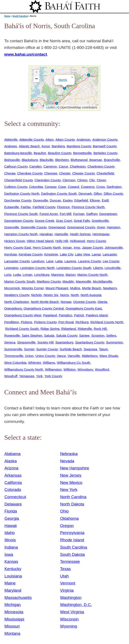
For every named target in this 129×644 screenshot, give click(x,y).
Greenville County (34, 227)
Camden (36, 166)
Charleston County (101, 166)
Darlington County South (59, 193)
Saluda (49, 335)
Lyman (28, 275)
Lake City (67, 254)
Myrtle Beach (92, 288)
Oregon (67, 526)
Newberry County (17, 295)
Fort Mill (65, 214)
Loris (8, 275)
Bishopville (12, 160)
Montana (12, 633)
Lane (50, 261)
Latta (59, 261)
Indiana (11, 547)
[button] (57, 103)
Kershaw (11, 254)
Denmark (85, 193)
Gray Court (64, 221)
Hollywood (77, 241)
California (13, 483)
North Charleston (17, 302)
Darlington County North (22, 193)
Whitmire (35, 363)
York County (53, 376)
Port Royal (66, 322)
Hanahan (46, 234)
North (75, 295)
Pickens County (45, 322)
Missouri (12, 626)
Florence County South (21, 214)
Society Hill (45, 342)
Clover (101, 180)
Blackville (47, 160)
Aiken (50, 139)
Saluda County (67, 335)
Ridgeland (68, 329)
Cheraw (10, 173)
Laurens (70, 261)
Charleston (78, 166)
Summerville (13, 349)
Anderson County (105, 139)
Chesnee (51, 173)
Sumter (29, 349)
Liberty (98, 268)
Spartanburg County (90, 342)
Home (7, 16)
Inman (67, 248)
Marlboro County (49, 281)
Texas (65, 569)
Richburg (82, 322)
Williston (70, 369)
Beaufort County (60, 153)
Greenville (12, 227)
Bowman (96, 160)
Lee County (111, 261)
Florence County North (88, 207)
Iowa (9, 554)
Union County (45, 356)
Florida (11, 511)
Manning (57, 275)
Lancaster (110, 254)
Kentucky (13, 569)
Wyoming (69, 626)
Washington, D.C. (76, 605)
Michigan (13, 605)
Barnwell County (105, 146)
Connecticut (15, 497)
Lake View (83, 254)
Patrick (79, 315)
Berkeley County (105, 153)
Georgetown (108, 214)
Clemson (69, 180)
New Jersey (71, 475)
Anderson (83, 139)
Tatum (103, 349)
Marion (71, 275)
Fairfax (26, 207)
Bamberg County (79, 146)
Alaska (11, 461)
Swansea (90, 349)
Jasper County (92, 248)
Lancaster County (17, 261)
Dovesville (40, 200)
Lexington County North (37, 268)
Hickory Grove (15, 241)
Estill (105, 200)
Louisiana (13, 576)
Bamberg (58, 146)
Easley (68, 200)
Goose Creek (45, 221)
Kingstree (51, 254)
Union (29, 356)
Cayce (63, 166)
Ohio (64, 511)
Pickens (27, 322)
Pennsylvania (72, 533)
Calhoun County (16, 166)
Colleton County (16, 187)
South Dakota (72, 554)
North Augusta (91, 295)
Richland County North (107, 322)
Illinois (10, 540)
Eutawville (12, 207)
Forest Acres (49, 214)
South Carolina (20, 16)
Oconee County (85, 302)
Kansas (11, 561)
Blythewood (79, 160)
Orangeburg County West (23, 315)
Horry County (96, 241)
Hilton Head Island (40, 241)
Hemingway (101, 234)
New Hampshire (75, 468)
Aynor (46, 146)
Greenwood (57, 227)
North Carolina (73, 497)
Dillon (98, 193)
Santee (84, 335)
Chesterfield (105, 173)
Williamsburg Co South (73, 363)
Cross (100, 187)
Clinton (82, 180)
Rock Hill (100, 329)
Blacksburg (30, 160)
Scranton (98, 335)
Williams (49, 363)
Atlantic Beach (29, 146)
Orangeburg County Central (44, 308)
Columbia (36, 187)
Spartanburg (64, 342)
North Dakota (72, 504)
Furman (79, 214)
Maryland (13, 590)
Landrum (38, 261)
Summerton (114, 342)
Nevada (67, 461)
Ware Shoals (109, 356)
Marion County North (92, 275)
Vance (61, 356)
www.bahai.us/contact (26, 54)
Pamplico (65, 315)
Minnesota (14, 612)
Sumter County (47, 349)
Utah (64, 576)
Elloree (95, 200)
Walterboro (90, 356)
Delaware (13, 504)
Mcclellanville (102, 281)
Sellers (111, 335)
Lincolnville (113, 268)
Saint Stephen (32, 335)
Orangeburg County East (84, 308)
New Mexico (71, 483)
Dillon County (113, 193)
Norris (63, 80)
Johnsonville (114, 248)
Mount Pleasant (57, 288)
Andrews (11, 146)
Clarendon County (48, 180)
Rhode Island (72, 540)
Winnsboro (85, 369)
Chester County (83, 173)
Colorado (13, 490)
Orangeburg (13, 308)
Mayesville (83, 281)
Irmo (77, 248)
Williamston (53, 369)
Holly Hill (62, 241)
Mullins (75, 288)
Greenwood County (81, 227)
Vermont (68, 583)
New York (69, 490)
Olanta (102, 302)
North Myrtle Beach (45, 302)
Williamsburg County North (24, 369)
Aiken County (65, 139)
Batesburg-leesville (18, 153)
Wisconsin (69, 619)
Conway (50, 187)
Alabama (13, 454)
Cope (62, 187)
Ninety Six (51, 295)
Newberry (110, 288)
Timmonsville (14, 356)
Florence (63, 207)
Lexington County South (74, 268)
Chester (65, 173)
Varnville (74, 356)
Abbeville (11, 139)
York (39, 376)
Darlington (114, 187)
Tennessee (70, 561)
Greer (101, 227)
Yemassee (27, 376)
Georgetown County (19, 221)
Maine (10, 583)
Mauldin (68, 281)
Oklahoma (69, 518)
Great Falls (82, 221)
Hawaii (11, 526)
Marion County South (20, 281)
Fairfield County (44, 207)
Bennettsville (82, 153)
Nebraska (69, 454)
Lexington (11, 268)
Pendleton (12, 322)
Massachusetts (18, 598)
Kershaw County (30, 254)
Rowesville (12, 335)
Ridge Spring (50, 329)
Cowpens (88, 187)
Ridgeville (85, 329)
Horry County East (18, 248)
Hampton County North (21, 234)
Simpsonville (26, 342)
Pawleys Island (97, 315)
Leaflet (50, 107)
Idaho (10, 533)
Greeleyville (100, 221)
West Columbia (15, 363)
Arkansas (13, 475)
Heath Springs (80, 234)
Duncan (55, 200)
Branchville (112, 160)
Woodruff (11, 376)
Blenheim (62, 160)
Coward (73, 187)
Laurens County (90, 261)
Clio (92, 180)
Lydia (17, 275)
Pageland (50, 315)
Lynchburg (42, 275)
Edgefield (81, 200)
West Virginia (72, 612)
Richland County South (22, 329)
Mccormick (12, 288)
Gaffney (92, 214)
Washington (71, 598)
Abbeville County (32, 139)
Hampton (113, 227)
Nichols (36, 295)
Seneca (10, 342)
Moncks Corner (33, 288)
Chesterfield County (19, 180)
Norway (66, 302)
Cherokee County (30, 173)
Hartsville (61, 234)
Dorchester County (18, 200)
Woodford (102, 369)
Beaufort (40, 153)
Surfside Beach (71, 349)
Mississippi (14, 619)
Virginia (67, 590)
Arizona (11, 468)
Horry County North (47, 248)
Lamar (96, 254)
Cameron (50, 166)
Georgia (12, 518)
